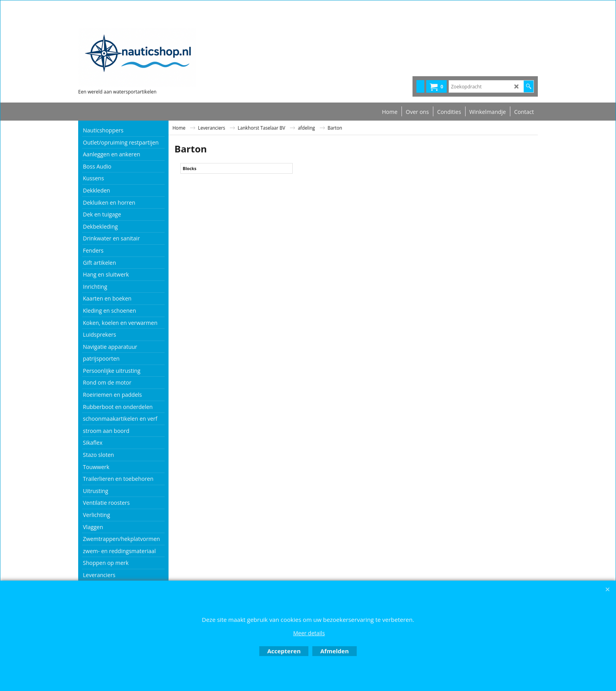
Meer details (309, 633)
